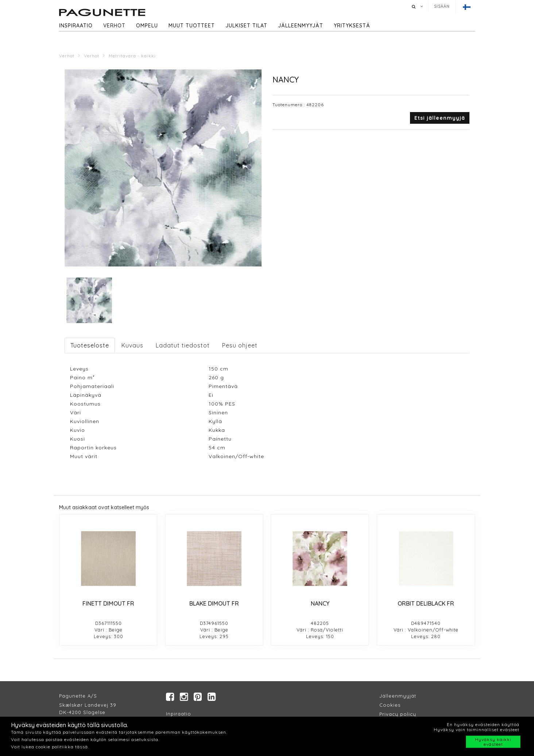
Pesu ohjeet (240, 345)
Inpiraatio (179, 714)
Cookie (389, 705)
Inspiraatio (76, 26)
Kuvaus (132, 345)
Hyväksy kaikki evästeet (493, 742)
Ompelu (147, 26)
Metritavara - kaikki (132, 56)
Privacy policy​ (398, 714)
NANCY (320, 603)
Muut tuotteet (192, 26)
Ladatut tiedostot (183, 345)
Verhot (114, 26)
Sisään (442, 6)
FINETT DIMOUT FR (108, 603)
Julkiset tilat (246, 26)
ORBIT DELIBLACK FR (426, 603)
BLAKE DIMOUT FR (214, 603)
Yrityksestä (352, 26)
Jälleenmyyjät (301, 26)
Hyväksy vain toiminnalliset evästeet (477, 730)
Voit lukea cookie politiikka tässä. (50, 747)
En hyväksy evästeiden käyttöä (483, 724)
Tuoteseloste (90, 345)
